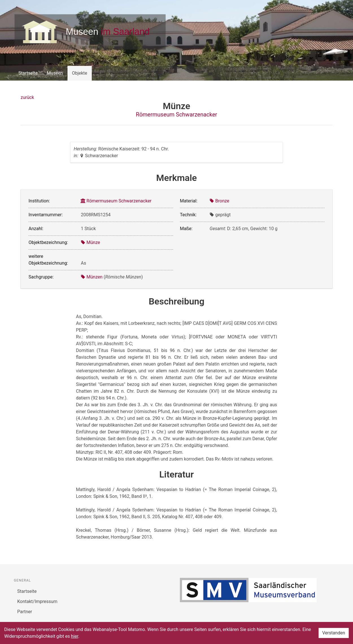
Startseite (28, 73)
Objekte (80, 73)
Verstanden (334, 633)
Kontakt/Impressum (37, 601)
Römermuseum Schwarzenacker (176, 114)
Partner (25, 612)
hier (75, 636)
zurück (27, 97)
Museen (55, 73)
